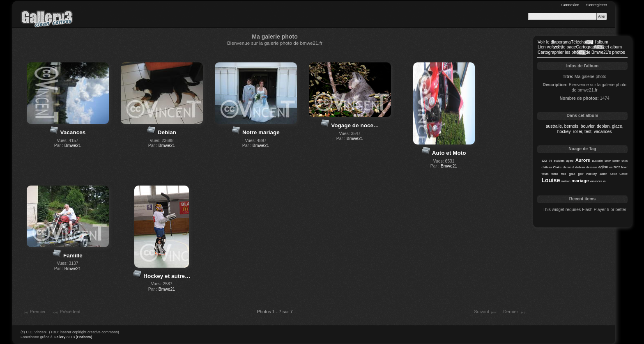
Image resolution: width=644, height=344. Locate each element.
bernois (571, 126)
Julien (603, 174)
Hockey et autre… (167, 276)
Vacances (73, 132)
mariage (580, 181)
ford (563, 174)
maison (566, 181)
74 (550, 161)
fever (625, 167)
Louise (551, 180)
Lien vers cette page (557, 47)
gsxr (581, 174)
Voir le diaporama (554, 42)
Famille (73, 256)
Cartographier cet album (599, 47)
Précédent (66, 312)
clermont (569, 167)
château (546, 167)
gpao (572, 174)
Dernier (514, 312)
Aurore (583, 160)
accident (559, 161)
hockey (564, 132)
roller (578, 132)
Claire (557, 167)
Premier (34, 312)
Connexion (570, 5)
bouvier (588, 126)
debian (603, 126)
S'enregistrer (597, 5)
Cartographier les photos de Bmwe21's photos (581, 52)
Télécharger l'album (590, 42)
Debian (167, 132)
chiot (624, 161)
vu (605, 181)
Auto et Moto (449, 153)
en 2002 (615, 167)
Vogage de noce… (355, 125)
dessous (592, 167)
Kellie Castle (619, 174)
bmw (608, 161)
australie (554, 126)
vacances (603, 132)
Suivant (485, 312)
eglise (603, 167)
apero (570, 161)
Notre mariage (261, 132)
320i (544, 161)
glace (617, 126)
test (588, 132)
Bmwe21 (73, 146)
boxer (616, 161)
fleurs (545, 174)
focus (555, 174)
